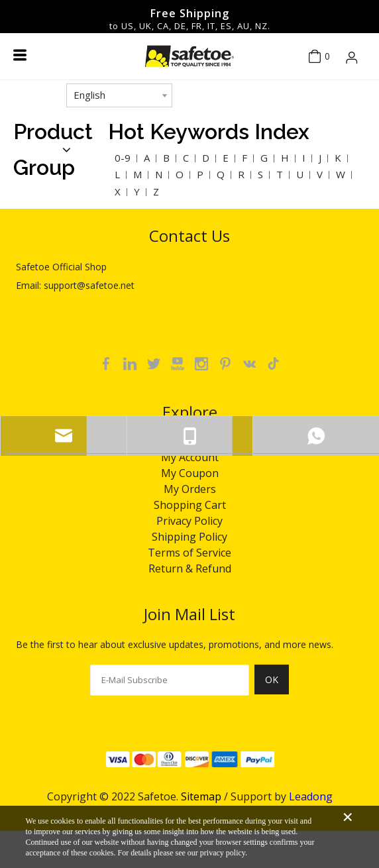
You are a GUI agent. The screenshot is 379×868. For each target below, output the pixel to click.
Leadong (311, 796)
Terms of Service (189, 553)
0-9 (123, 158)
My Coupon (190, 473)
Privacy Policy (189, 521)
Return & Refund (190, 569)
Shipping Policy (189, 537)
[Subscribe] (272, 687)
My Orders (190, 489)
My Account (190, 457)
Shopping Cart (190, 505)
